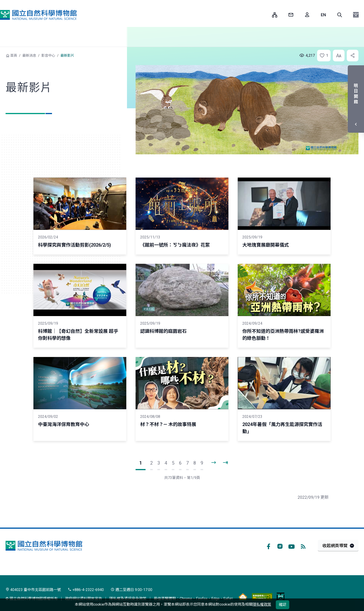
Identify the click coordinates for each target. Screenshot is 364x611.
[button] (340, 15)
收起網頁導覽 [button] (335, 546)
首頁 (14, 56)
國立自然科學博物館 (38, 15)
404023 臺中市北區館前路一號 (33, 590)
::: (265, 15)
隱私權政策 (262, 604)
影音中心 (48, 56)
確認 (283, 605)
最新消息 (29, 56)
